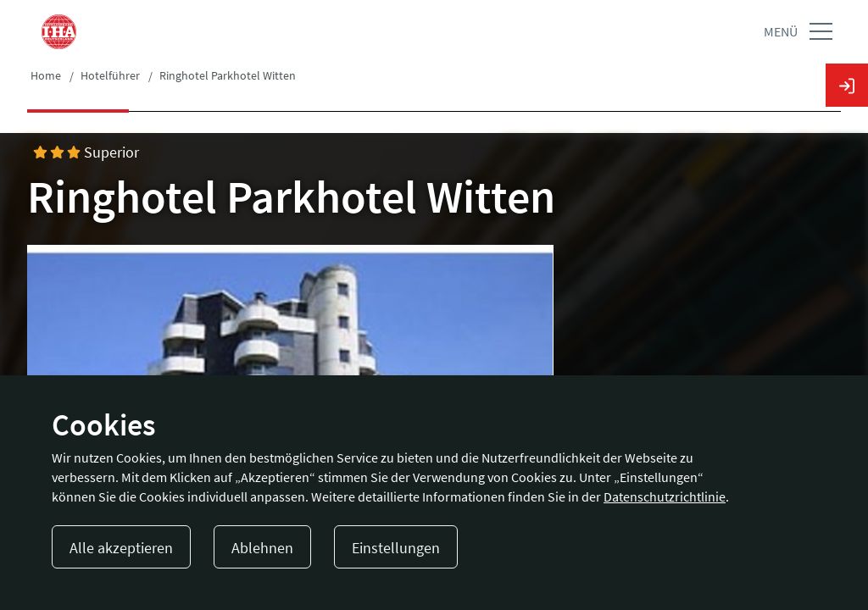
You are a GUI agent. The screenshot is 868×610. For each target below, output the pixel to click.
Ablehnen (262, 548)
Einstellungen (396, 548)
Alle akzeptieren (121, 548)
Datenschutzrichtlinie (665, 496)
